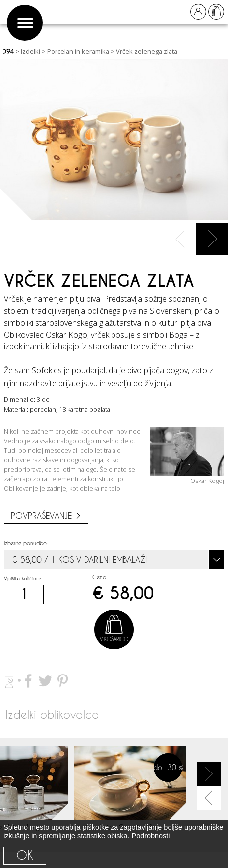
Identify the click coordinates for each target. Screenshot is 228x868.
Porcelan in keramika (78, 51)
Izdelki (30, 51)
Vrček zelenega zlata (147, 51)
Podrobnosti (151, 836)
